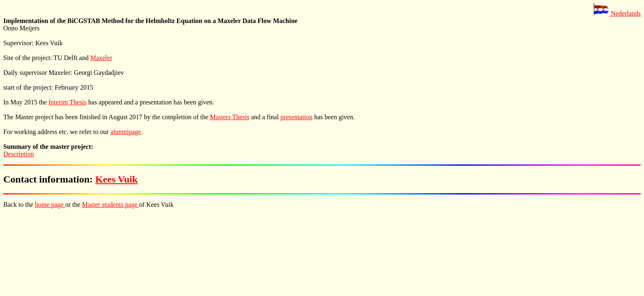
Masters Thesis (230, 117)
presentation (297, 117)
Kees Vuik (116, 179)
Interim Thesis (68, 102)
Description (19, 154)
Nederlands (617, 13)
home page (50, 205)
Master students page (111, 205)
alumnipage (126, 132)
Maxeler (101, 58)
